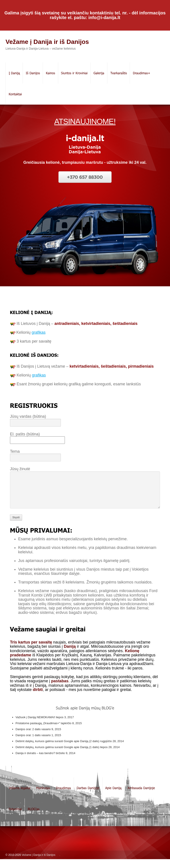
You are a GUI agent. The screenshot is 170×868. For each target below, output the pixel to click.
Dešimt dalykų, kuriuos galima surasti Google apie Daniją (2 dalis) (57, 750)
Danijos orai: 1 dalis (28, 744)
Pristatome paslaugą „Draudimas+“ (38, 732)
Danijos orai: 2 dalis (28, 738)
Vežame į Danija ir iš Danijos (47, 42)
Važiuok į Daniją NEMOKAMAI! (35, 726)
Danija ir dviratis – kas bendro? (35, 762)
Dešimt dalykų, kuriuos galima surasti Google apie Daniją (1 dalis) (57, 756)
